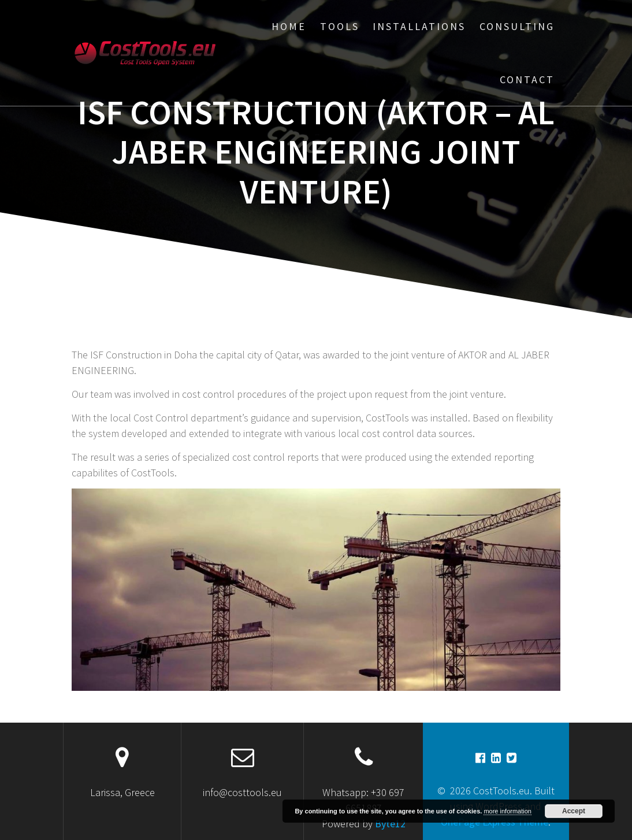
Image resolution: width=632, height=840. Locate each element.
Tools (340, 26)
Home (289, 26)
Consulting (517, 26)
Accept (574, 811)
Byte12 (390, 824)
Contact (527, 79)
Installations (419, 26)
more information (508, 811)
